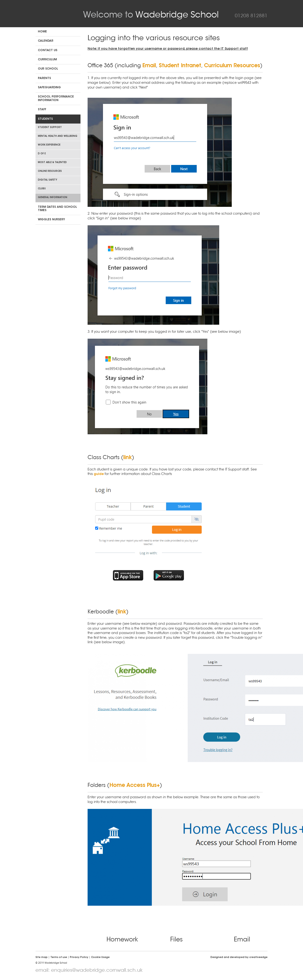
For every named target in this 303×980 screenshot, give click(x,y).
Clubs (42, 189)
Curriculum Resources (232, 66)
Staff (42, 110)
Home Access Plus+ (135, 786)
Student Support (50, 128)
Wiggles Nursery (51, 220)
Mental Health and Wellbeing (58, 136)
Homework (122, 939)
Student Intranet (180, 66)
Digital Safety (47, 180)
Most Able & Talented (52, 163)
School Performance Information (56, 98)
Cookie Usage (100, 958)
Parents (44, 78)
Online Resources (50, 171)
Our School (48, 69)
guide (99, 474)
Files (176, 939)
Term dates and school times (57, 209)
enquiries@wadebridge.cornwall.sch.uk (97, 970)
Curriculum (47, 60)
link (128, 458)
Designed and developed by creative (239, 958)
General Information (53, 198)
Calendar (46, 41)
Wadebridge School (151, 15)
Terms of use (59, 958)
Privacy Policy (79, 958)
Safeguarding (49, 88)
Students (45, 119)
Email (149, 66)
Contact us (48, 50)
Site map (42, 958)
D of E (42, 154)
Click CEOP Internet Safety (52, 941)
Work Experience (49, 145)
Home (42, 32)
